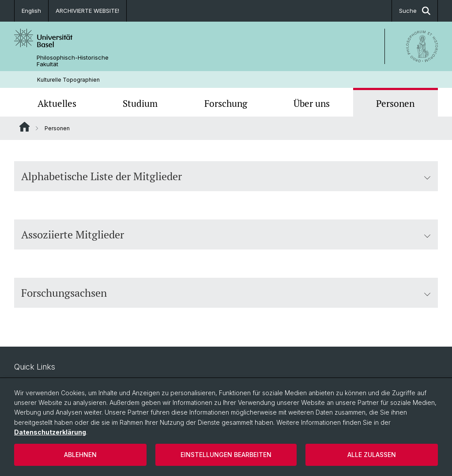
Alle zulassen (372, 455)
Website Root (24, 127)
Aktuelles (57, 103)
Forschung (226, 103)
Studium (140, 103)
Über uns (312, 103)
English (31, 11)
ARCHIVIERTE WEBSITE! (87, 11)
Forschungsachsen (226, 293)
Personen (395, 103)
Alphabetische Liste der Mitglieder (226, 176)
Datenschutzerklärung (50, 432)
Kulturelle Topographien (68, 80)
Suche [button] (415, 11)
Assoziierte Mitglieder (226, 234)
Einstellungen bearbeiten (226, 455)
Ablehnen (80, 455)
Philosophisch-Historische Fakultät (73, 61)
